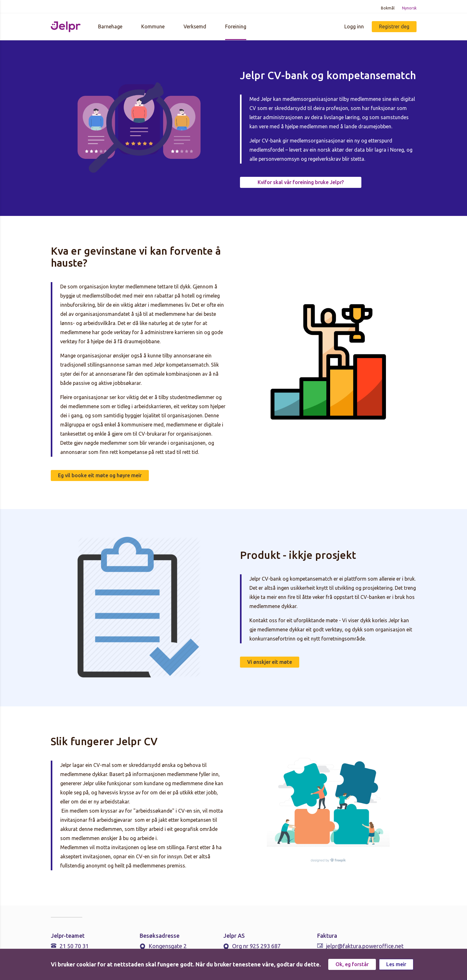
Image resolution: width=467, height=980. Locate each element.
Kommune (153, 26)
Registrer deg (394, 26)
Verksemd (195, 26)
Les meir (396, 964)
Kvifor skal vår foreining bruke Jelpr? (301, 182)
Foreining (236, 26)
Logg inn (354, 26)
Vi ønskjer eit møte (270, 662)
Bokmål (388, 8)
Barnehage (110, 26)
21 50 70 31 (74, 946)
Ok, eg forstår (352, 964)
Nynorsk (409, 8)
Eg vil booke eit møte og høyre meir (100, 475)
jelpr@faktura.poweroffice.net (365, 946)
